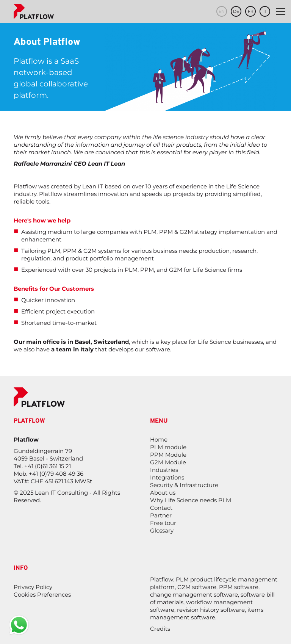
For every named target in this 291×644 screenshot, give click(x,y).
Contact (161, 508)
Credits (160, 629)
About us (163, 493)
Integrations (167, 477)
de (236, 11)
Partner (161, 515)
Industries (164, 470)
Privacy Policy (33, 587)
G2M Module (168, 462)
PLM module (168, 447)
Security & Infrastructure (184, 485)
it (265, 11)
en (222, 11)
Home (159, 440)
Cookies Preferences (42, 595)
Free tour (163, 523)
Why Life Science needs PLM (191, 500)
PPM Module (168, 455)
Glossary (162, 530)
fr (251, 11)
